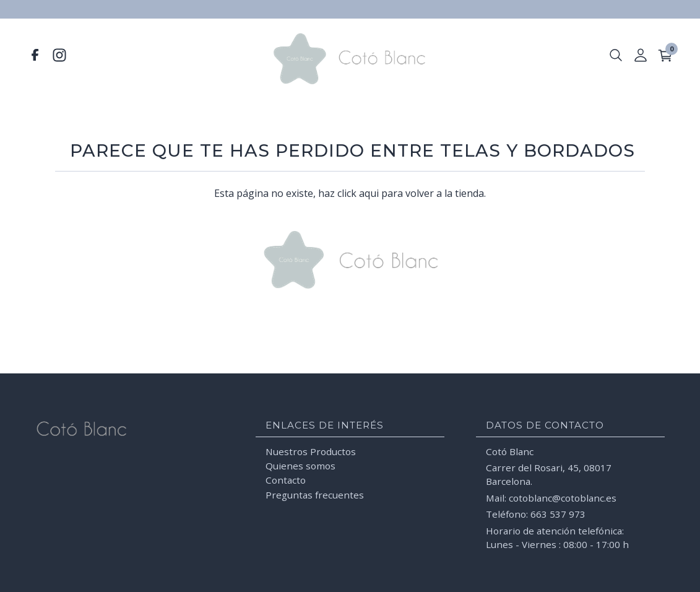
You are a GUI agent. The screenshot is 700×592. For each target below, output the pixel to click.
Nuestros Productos (311, 450)
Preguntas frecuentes (315, 494)
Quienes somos (300, 464)
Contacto (286, 479)
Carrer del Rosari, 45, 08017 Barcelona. (549, 473)
